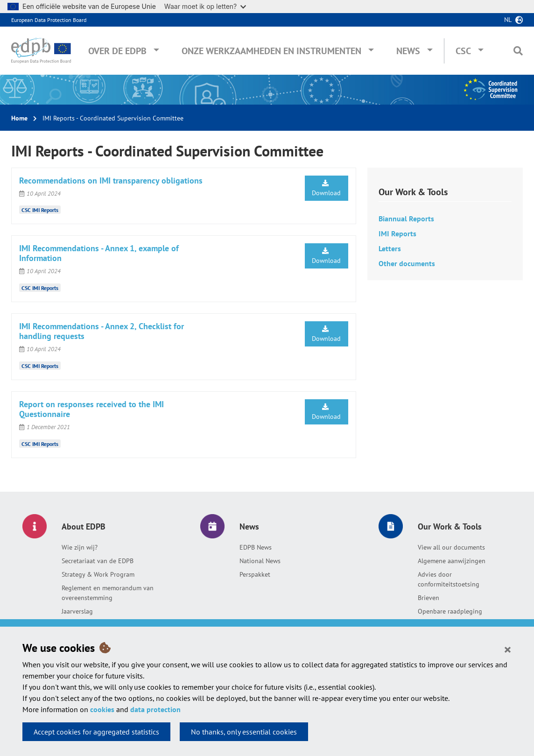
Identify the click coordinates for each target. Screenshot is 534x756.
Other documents (407, 263)
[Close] (508, 649)
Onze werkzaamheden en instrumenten (271, 51)
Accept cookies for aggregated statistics (96, 732)
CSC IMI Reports (40, 210)
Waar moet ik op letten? (205, 6)
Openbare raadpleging (450, 611)
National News (260, 561)
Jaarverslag (77, 611)
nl (508, 20)
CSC (463, 51)
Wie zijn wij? (80, 547)
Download (326, 188)
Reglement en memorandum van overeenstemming (108, 593)
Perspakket (255, 574)
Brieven (429, 598)
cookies (102, 709)
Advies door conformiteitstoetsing (449, 579)
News (408, 51)
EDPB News (256, 547)
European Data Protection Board (49, 20)
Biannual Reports (406, 219)
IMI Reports (397, 233)
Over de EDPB (117, 51)
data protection (155, 709)
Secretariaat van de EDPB (98, 561)
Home (19, 118)
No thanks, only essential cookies (244, 732)
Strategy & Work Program (98, 574)
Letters (390, 248)
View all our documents (451, 547)
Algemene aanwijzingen (452, 561)
